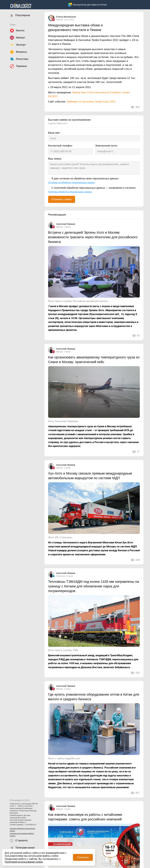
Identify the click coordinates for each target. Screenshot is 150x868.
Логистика (61, 576)
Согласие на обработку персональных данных (71, 182)
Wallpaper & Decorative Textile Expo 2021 (91, 102)
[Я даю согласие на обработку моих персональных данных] (49, 179)
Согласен (83, 857)
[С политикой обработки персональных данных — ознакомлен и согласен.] (49, 188)
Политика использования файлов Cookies (22, 835)
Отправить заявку (62, 199)
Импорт (60, 20)
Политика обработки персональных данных (23, 830)
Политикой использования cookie (24, 862)
